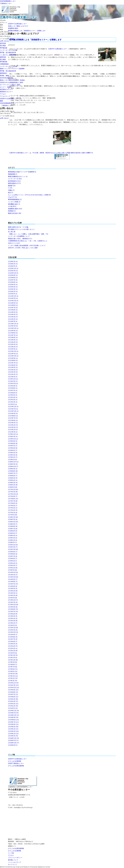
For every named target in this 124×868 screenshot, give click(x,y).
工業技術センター (6, 3)
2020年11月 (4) (13, 409)
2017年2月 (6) (13, 513)
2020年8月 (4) (13, 416)
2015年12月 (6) (13, 545)
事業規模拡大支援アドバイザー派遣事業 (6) (22, 172)
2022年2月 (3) (13, 374)
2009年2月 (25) (13, 734)
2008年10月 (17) (14, 743)
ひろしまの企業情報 (14, 761)
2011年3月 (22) (13, 676)
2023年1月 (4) (13, 349)
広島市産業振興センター (8, 1)
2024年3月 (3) (13, 317)
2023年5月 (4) (13, 340)
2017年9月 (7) (13, 496)
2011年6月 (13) (13, 669)
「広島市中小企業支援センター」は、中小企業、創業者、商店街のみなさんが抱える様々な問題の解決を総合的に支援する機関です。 (51, 153)
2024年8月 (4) (13, 305)
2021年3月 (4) (13, 400)
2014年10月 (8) (13, 577)
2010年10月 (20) (14, 688)
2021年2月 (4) (13, 402)
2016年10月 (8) (13, 522)
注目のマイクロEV (14, 243)
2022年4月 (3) (13, 370)
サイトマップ (12, 865)
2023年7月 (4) (13, 335)
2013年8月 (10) (13, 609)
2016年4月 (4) (13, 535)
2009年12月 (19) (13, 711)
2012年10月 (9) (13, 632)
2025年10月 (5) (13, 273)
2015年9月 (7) (13, 552)
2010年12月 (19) (13, 683)
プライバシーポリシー (15, 858)
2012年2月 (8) (13, 651)
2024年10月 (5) (13, 301)
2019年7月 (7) (13, 446)
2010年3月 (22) (13, 704)
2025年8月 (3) (13, 278)
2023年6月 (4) (13, 337)
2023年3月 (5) (13, 344)
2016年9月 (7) (13, 524)
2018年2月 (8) (13, 485)
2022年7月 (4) (13, 363)
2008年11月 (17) (13, 740)
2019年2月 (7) (13, 457)
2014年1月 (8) (13, 598)
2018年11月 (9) (13, 464)
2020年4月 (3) (13, 425)
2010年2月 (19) (13, 706)
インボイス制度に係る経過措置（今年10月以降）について (27, 245)
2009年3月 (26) (13, 731)
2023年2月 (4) (13, 347)
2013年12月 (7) (13, 600)
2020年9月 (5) (13, 413)
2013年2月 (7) (13, 623)
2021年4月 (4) (13, 397)
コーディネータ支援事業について (19, 236)
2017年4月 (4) (13, 508)
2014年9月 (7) (13, 579)
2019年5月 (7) (13, 450)
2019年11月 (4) (13, 437)
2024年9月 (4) (13, 303)
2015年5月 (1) (12, 561)
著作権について (13, 860)
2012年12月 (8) (13, 628)
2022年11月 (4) (13, 354)
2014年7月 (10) (13, 584)
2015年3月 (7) (13, 565)
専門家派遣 (4, 48)
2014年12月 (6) (13, 572)
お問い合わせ (4, 41)
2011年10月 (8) (13, 660)
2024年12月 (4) (13, 296)
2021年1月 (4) (13, 404)
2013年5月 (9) (13, 616)
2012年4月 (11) (13, 646)
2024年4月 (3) (13, 314)
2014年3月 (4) (13, 593)
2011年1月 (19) (13, 681)
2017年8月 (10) (13, 499)
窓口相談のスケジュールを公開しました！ (22, 229)
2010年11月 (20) (13, 685)
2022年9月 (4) (13, 358)
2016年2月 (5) (13, 540)
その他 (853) (12, 206)
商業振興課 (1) (13, 174)
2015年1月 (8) (13, 570)
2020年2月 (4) (13, 430)
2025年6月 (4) (13, 282)
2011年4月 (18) (13, 674)
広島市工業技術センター (16, 763)
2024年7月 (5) (13, 308)
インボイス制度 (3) (14, 202)
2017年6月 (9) (13, 503)
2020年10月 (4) (13, 411)
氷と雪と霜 (12, 232)
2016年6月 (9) (13, 531)
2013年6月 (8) (13, 614)
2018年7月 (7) (13, 473)
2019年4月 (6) (13, 453)
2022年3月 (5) (13, 372)
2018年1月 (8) (13, 487)
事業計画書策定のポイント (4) (18, 176)
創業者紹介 (4, 73)
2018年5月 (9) (13, 478)
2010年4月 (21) (13, 701)
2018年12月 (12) (13, 462)
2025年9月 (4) (13, 275)
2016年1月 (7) (12, 542)
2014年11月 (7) (13, 575)
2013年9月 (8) (13, 607)
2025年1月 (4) (13, 294)
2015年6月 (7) (13, 559)
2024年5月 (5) (13, 312)
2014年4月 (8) (13, 591)
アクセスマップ (5, 96)
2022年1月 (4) (13, 377)
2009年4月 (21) (13, 729)
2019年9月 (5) (13, 441)
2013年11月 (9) (13, 602)
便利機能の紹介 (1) (14, 204)
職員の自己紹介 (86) (15, 213)
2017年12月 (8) (13, 490)
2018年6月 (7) (13, 476)
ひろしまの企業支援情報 (16, 766)
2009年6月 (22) (13, 724)
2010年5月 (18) (13, 699)
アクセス (3, 94)
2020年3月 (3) (13, 427)
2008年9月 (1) (13, 745)
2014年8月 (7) (13, 582)
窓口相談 (3, 46)
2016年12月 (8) (13, 517)
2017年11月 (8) (13, 492)
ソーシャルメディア (14, 862)
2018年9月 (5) (13, 469)
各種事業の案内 (13, 28)
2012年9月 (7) (13, 635)
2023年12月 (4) (13, 324)
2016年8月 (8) (13, 526)
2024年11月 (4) (13, 298)
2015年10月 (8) (13, 549)
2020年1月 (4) (13, 432)
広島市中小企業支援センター (17, 24)
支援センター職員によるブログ (18, 26)
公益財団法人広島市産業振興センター (62, 17)
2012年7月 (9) (13, 639)
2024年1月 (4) (13, 321)
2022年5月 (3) (13, 367)
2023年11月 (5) (13, 326)
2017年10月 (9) (13, 494)
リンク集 (11, 853)
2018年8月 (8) (13, 471)
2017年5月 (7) (13, 506)
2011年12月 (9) (13, 655)
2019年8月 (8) (13, 443)
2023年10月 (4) (13, 328)
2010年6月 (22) (13, 697)
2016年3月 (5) (13, 538)
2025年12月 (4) (13, 268)
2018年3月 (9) (13, 483)
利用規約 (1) (12, 211)
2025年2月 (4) (13, 291)
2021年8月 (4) (13, 388)
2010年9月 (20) (13, 690)
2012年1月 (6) (12, 653)
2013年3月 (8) (13, 621)
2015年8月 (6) (13, 554)
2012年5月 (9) (13, 644)
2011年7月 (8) (13, 667)
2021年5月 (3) (13, 395)
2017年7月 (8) (13, 501)
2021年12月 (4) (13, 379)
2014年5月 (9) (13, 588)
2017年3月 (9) (13, 510)
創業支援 (3, 57)
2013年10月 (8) (13, 605)
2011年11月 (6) (13, 658)
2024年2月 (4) (13, 319)
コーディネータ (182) (15, 179)
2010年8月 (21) (13, 692)
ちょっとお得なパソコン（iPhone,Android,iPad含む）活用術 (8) (29, 195)
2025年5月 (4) (13, 285)
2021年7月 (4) (13, 390)
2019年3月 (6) (13, 455)
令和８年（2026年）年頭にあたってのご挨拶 (23, 248)
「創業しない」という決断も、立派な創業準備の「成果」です (28, 234)
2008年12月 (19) (14, 738)
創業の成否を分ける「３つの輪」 (19, 227)
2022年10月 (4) (13, 356)
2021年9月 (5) (13, 386)
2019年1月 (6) (12, 460)
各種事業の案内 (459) (15, 209)
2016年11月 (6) (13, 519)
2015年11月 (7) (13, 547)
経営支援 (3, 43)
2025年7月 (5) (13, 280)
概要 (1, 101)
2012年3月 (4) (13, 648)
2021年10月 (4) (13, 384)
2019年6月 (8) (13, 448)
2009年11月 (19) (13, 713)
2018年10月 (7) (13, 466)
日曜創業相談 (4, 64)
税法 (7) (11, 193)
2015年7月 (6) (13, 556)
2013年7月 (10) (13, 612)
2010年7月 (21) (13, 694)
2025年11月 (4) (13, 271)
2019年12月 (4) (13, 434)
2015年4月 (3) (13, 563)
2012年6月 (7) (13, 641)
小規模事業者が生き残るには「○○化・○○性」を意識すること (28, 241)
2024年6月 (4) (13, 310)
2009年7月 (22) (13, 722)
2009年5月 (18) (13, 727)
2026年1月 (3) (13, 266)
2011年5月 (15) (13, 671)
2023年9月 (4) (13, 331)
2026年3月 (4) (13, 262)
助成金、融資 (4, 76)
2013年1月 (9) (13, 625)
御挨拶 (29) (12, 186)
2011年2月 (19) (13, 678)
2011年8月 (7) (13, 665)
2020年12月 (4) (13, 407)
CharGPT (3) (12, 197)
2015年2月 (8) (13, 568)
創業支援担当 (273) (14, 183)
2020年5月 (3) (13, 423)
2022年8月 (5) (13, 360)
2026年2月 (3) (13, 264)
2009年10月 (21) (14, 715)
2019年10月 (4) (13, 439)
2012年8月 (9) (13, 637)
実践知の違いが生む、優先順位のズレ (20, 239)
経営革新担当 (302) (14, 181)
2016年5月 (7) (13, 533)
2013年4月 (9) (13, 618)
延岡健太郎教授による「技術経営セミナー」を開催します (27, 31)
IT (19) (10, 188)
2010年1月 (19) (13, 708)
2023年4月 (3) (13, 342)
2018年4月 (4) (13, 480)
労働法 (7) (11, 190)
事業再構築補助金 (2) (15, 199)
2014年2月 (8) (13, 595)
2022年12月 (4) (13, 351)
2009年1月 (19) (13, 736)
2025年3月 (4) (13, 289)
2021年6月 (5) (13, 393)
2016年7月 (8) (13, 529)
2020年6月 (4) (13, 420)
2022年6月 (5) (13, 365)
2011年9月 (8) (13, 662)
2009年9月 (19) (13, 717)
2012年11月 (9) (13, 630)
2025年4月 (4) (13, 287)
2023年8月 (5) (13, 333)
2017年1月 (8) (13, 515)
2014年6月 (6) (13, 586)
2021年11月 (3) (13, 381)
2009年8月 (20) (13, 720)
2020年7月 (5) (13, 418)
